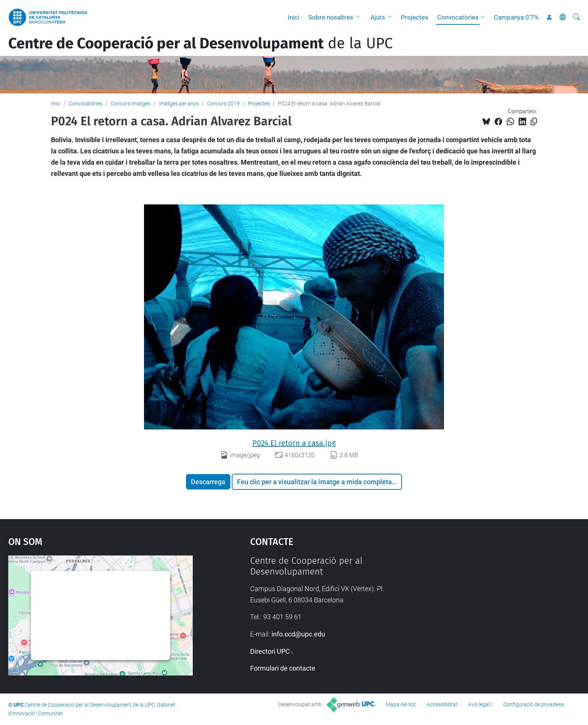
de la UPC (200, 44)
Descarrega (208, 482)
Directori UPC (270, 651)
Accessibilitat (442, 704)
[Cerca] (576, 17)
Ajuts (378, 17)
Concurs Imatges (130, 104)
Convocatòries (458, 17)
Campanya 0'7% (516, 17)
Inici (293, 17)
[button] (360, 17)
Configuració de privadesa (534, 704)
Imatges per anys (179, 104)
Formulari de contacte (283, 668)
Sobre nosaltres (331, 17)
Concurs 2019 (223, 104)
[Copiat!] (534, 122)
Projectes (415, 17)
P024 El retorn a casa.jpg (294, 443)
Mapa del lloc (401, 704)
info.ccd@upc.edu (298, 634)
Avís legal (479, 704)
